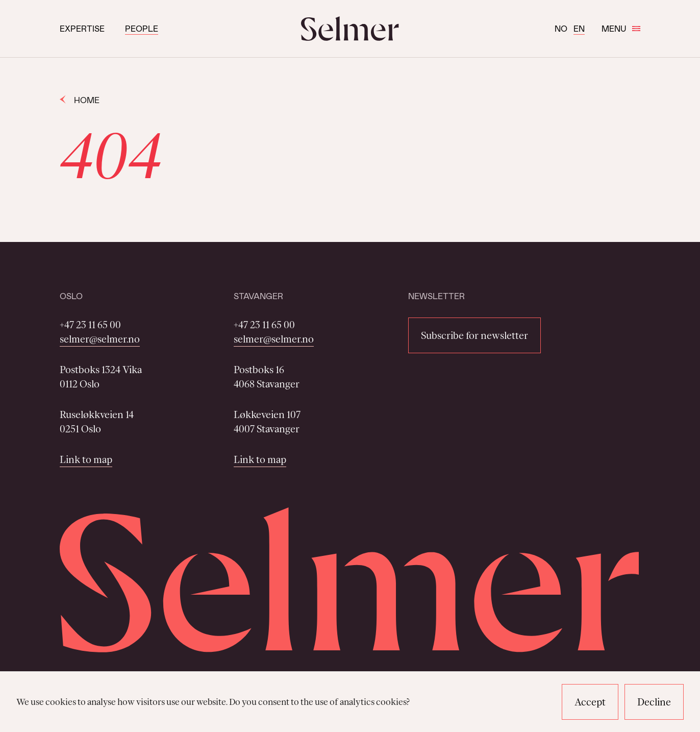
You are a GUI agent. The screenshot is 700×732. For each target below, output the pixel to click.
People (142, 28)
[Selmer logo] (350, 29)
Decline (654, 702)
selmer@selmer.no (100, 339)
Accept (590, 702)
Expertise (82, 28)
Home (80, 100)
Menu (621, 28)
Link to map (86, 459)
